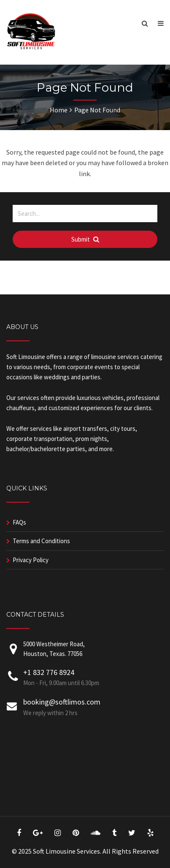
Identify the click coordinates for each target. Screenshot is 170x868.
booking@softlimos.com (62, 702)
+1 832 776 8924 (49, 672)
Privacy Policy (31, 560)
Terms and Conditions (41, 541)
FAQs (19, 522)
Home (59, 110)
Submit (85, 239)
